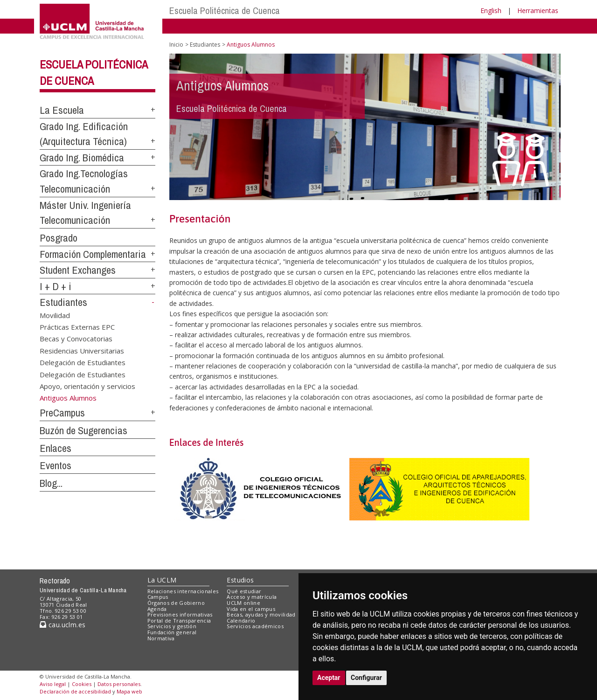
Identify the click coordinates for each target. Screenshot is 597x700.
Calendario (241, 620)
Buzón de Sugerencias (83, 430)
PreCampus (62, 413)
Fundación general (172, 632)
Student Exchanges (78, 270)
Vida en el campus (251, 609)
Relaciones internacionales (183, 591)
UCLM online (243, 603)
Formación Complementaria (93, 254)
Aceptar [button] (329, 678)
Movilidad (55, 315)
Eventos (56, 465)
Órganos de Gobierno (176, 603)
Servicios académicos (255, 626)
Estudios (240, 580)
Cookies (82, 684)
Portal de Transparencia (179, 620)
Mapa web (129, 691)
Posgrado (59, 238)
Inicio (176, 45)
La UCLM (162, 580)
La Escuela (62, 110)
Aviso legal (53, 684)
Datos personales (119, 684)
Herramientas (538, 10)
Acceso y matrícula (252, 597)
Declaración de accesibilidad (75, 691)
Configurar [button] (366, 678)
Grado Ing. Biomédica (82, 158)
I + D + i (56, 286)
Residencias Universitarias (82, 350)
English (491, 10)
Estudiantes (63, 302)
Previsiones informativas (180, 614)
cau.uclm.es (62, 625)
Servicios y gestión (172, 626)
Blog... (51, 483)
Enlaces (56, 448)
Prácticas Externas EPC (77, 327)
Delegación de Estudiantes (83, 362)
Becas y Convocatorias (76, 339)
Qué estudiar (244, 591)
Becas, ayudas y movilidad (261, 614)
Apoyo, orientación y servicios (87, 386)
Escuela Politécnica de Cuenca (225, 10)
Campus (158, 597)
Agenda (157, 609)
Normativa (161, 638)
